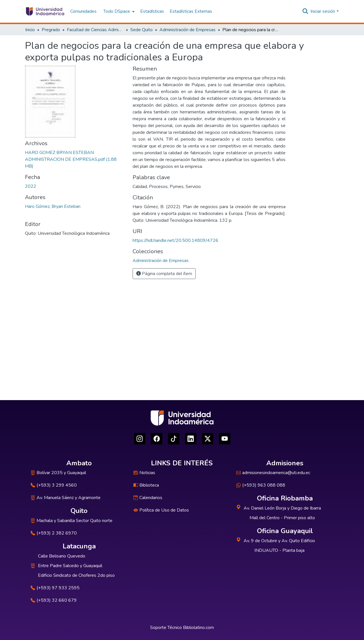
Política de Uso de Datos (161, 510)
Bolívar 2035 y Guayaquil (58, 473)
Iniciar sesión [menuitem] (323, 11)
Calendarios (148, 498)
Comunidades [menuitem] (83, 11)
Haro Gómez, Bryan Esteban (53, 206)
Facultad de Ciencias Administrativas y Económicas (95, 30)
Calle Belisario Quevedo (62, 556)
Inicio (30, 30)
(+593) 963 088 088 (261, 485)
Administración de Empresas (188, 30)
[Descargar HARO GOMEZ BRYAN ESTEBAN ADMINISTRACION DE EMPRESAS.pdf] (71, 159)
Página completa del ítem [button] (164, 274)
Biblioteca (146, 485)
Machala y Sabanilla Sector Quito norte (72, 521)
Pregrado (51, 30)
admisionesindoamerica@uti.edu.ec (273, 473)
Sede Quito (141, 30)
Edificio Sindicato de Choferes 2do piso (76, 575)
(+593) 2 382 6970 (54, 533)
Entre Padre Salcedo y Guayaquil (70, 566)
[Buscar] (305, 11)
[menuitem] (118, 11)
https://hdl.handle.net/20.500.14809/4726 (175, 240)
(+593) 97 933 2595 (55, 588)
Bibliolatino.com (198, 628)
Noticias (144, 473)
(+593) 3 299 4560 (54, 485)
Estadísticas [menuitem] (152, 11)
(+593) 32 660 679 (54, 600)
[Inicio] (45, 11)
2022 (31, 186)
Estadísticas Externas (191, 11)
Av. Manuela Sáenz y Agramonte (66, 498)
